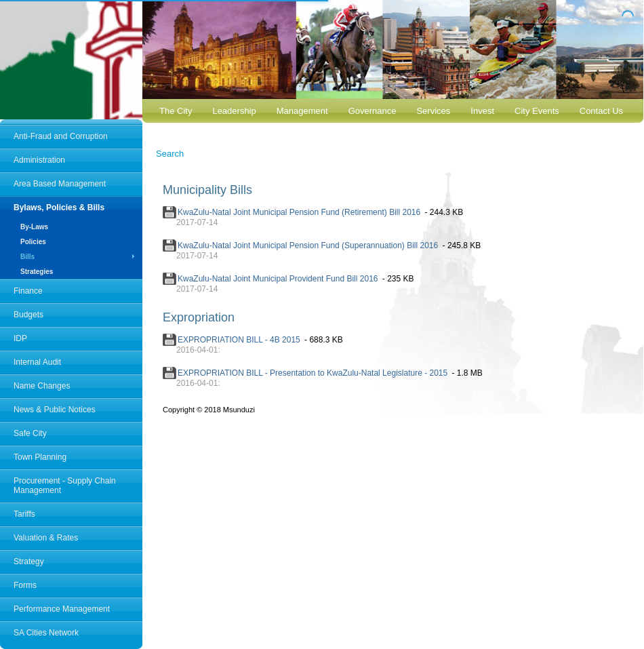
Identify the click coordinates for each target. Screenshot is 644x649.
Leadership (234, 111)
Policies (33, 242)
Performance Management (62, 609)
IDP (20, 338)
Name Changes (42, 386)
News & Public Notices (55, 410)
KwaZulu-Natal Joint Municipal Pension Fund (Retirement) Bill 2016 (299, 212)
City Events (537, 111)
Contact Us (601, 111)
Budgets (28, 315)
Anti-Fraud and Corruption (61, 136)
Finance (28, 291)
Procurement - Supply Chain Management (65, 486)
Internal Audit (37, 362)
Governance (373, 111)
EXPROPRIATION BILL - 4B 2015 (239, 340)
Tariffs (24, 514)
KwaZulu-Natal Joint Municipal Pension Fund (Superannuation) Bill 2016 (308, 245)
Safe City (30, 433)
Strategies (37, 272)
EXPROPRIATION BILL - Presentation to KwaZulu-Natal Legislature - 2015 (313, 373)
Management (302, 111)
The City (176, 111)
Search (170, 154)
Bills (27, 257)
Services (433, 111)
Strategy (29, 562)
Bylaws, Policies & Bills (59, 208)
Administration (39, 160)
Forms (25, 585)
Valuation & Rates (46, 538)
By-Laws (34, 227)
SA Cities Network (46, 633)
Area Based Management (60, 184)
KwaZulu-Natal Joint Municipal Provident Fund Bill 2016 (278, 279)
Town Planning (40, 457)
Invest (482, 111)
